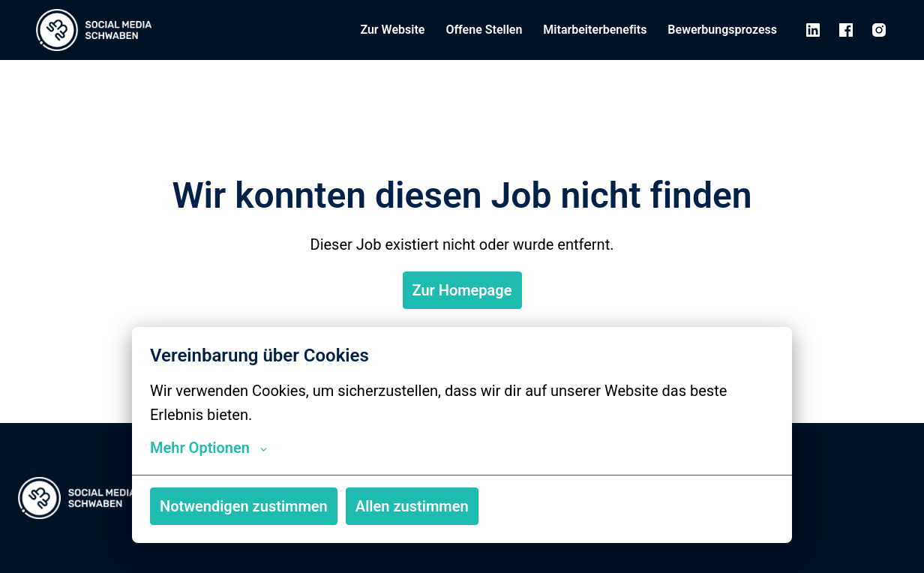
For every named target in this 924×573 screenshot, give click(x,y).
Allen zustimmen (412, 506)
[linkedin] (813, 30)
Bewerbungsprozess (722, 30)
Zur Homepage (462, 290)
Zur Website (392, 30)
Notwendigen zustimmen (244, 506)
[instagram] (879, 30)
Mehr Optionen (208, 448)
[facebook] (846, 30)
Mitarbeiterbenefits (595, 30)
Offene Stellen (484, 30)
